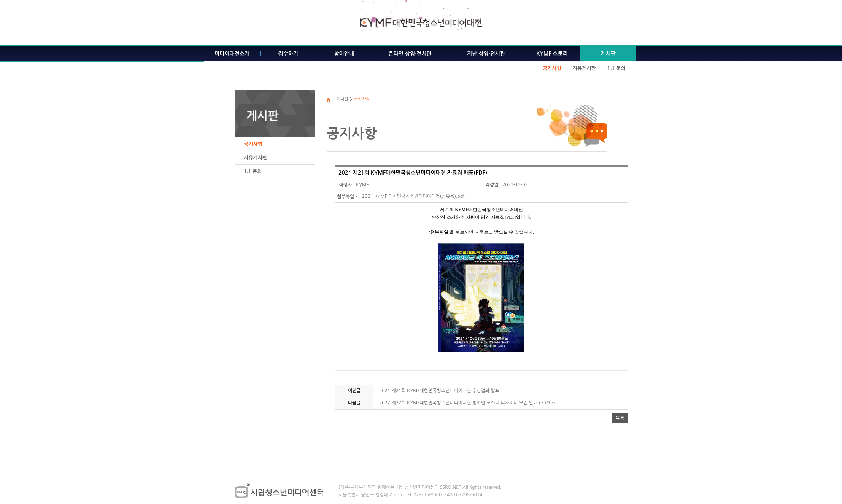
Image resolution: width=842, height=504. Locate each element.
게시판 (608, 54)
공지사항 (552, 68)
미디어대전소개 (232, 54)
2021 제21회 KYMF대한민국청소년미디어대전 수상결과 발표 (439, 391)
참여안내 (344, 54)
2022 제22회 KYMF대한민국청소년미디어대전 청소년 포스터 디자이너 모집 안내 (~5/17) (467, 403)
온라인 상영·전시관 (410, 54)
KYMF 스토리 (552, 54)
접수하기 (288, 54)
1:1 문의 (616, 68)
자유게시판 (584, 68)
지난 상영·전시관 (486, 54)
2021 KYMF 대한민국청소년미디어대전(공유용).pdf (413, 196)
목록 (620, 418)
